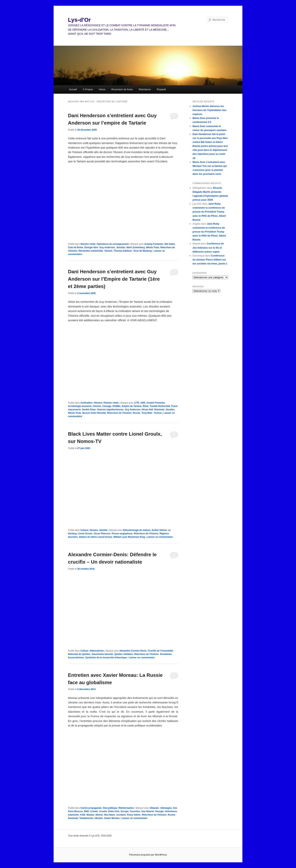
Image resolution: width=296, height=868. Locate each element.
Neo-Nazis (109, 815)
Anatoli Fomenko (156, 403)
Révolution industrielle (91, 251)
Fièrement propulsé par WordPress (148, 855)
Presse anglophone (122, 534)
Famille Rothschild (160, 406)
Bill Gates (170, 244)
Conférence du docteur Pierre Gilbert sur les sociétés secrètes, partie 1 (210, 260)
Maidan (90, 815)
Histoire (98, 403)
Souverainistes (76, 658)
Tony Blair (147, 413)
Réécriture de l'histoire (119, 413)
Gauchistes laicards (102, 654)
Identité (103, 530)
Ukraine (99, 818)
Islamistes (73, 815)
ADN (143, 403)
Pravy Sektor (134, 815)
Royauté (161, 89)
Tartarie (108, 251)
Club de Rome (76, 247)
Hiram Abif (147, 410)
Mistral (99, 815)
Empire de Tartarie (132, 406)
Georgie (159, 811)
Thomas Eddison (123, 251)
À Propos (88, 89)
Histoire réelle (88, 244)
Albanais (154, 808)
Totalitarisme (86, 818)
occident (121, 815)
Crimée (94, 811)
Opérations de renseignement (113, 244)
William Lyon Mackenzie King (129, 537)
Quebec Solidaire (124, 654)
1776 (137, 403)
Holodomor (171, 811)
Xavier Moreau (112, 818)
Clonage (107, 406)
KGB (83, 815)
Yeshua (158, 413)
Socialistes (166, 654)
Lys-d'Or (79, 20)
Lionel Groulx (85, 534)
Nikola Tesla (153, 247)
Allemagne (166, 808)
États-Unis (114, 811)
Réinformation (126, 808)
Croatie (103, 811)
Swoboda (73, 818)
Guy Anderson (107, 247)
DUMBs (117, 406)
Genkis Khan (89, 410)
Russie (136, 413)
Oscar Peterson (102, 534)
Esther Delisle (159, 530)
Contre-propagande (91, 808)
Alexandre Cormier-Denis (133, 651)
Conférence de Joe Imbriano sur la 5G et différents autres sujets (208, 248)
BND (86, 811)
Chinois (97, 406)
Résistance (145, 89)
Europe (124, 811)
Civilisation (86, 403)
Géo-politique (110, 808)
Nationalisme (97, 651)
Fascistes (135, 811)
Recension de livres (122, 89)
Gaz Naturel (148, 811)
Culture (84, 530)
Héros (102, 89)
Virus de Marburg (142, 251)
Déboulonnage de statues (137, 530)
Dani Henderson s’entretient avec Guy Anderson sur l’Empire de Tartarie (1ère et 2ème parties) (114, 279)
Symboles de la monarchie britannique (106, 658)
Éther (146, 406)
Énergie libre (91, 247)
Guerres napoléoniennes (110, 410)
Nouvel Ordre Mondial (94, 413)
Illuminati (159, 410)
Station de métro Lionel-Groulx (96, 537)
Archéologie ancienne (80, 406)
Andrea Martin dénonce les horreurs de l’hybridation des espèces (210, 110)
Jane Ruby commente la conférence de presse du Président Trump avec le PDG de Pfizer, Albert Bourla (209, 212)
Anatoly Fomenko (154, 244)
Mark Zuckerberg (136, 247)
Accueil (73, 89)
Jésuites (121, 247)
